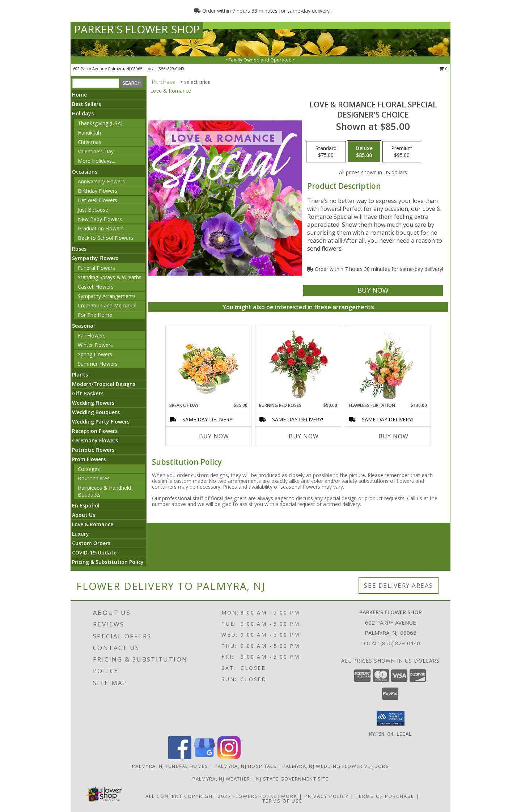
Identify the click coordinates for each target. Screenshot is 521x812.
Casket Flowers (96, 287)
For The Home (95, 315)
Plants (80, 375)
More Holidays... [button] (96, 161)
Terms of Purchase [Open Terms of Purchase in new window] (385, 796)
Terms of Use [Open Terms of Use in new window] (282, 801)
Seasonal (83, 326)
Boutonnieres (94, 478)
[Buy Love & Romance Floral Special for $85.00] (373, 291)
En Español (86, 505)
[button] (391, 718)
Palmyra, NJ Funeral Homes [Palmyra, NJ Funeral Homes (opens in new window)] (170, 766)
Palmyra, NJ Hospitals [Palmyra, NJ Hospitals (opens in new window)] (245, 766)
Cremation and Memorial (107, 305)
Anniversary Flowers (101, 181)
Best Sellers (86, 104)
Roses (79, 249)
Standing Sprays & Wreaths (110, 277)
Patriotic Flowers (93, 450)
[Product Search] (96, 83)
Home (79, 95)
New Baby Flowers (100, 219)
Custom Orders (91, 543)
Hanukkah (89, 133)
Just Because (93, 210)
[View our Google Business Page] (204, 757)
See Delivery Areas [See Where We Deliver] (399, 585)
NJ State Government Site (292, 779)
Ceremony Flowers (95, 440)
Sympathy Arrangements (107, 296)
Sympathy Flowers (95, 258)
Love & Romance (93, 524)
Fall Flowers (92, 335)
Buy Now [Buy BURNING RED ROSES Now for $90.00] (304, 436)
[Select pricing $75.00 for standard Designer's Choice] (326, 152)
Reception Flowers (95, 431)
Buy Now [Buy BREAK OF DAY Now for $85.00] (214, 436)
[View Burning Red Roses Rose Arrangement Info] (298, 364)
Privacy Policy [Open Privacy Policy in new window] (327, 796)
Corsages (89, 469)
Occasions (85, 172)
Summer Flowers (98, 364)
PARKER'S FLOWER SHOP (137, 29)
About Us (84, 515)
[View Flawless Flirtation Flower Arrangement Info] (388, 364)
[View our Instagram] (229, 757)
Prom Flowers (89, 459)
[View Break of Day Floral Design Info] (209, 364)
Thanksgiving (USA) (100, 123)
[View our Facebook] (180, 757)
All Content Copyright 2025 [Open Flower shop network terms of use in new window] (188, 796)
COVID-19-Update (94, 552)
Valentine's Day (96, 151)
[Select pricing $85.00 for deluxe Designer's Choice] (364, 152)
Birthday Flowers (98, 191)
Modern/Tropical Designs (104, 384)
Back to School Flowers (105, 238)
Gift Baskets (88, 393)
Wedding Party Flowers (101, 422)
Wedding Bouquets (96, 412)
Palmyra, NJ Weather (221, 779)
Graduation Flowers (101, 228)
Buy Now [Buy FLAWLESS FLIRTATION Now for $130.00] (393, 436)
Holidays (83, 113)
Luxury (81, 534)
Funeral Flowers (96, 268)
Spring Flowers (95, 354)
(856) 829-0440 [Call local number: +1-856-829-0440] (171, 69)
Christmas (90, 142)
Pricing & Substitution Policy (108, 562)
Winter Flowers (95, 345)
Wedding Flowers (93, 403)
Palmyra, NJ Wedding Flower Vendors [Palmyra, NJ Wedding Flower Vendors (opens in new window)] (336, 766)
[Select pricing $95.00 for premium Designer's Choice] (402, 152)
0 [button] (443, 69)
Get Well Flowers (98, 200)
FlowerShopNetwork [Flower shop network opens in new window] (265, 796)
